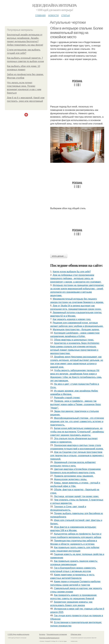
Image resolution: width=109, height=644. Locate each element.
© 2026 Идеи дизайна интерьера (18, 634)
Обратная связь (76, 634)
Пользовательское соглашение (57, 634)
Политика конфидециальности (49, 638)
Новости (53, 15)
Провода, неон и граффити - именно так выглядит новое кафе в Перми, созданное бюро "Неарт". (76, 404)
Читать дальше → (59, 256)
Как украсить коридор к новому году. (72, 319)
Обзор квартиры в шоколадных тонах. (74, 340)
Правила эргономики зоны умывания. (74, 476)
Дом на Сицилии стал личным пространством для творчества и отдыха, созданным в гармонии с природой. (77, 456)
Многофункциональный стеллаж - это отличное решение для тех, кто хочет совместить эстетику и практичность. (77, 421)
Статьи (65, 15)
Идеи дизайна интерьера (55, 5)
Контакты (42, 634)
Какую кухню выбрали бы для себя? (72, 272)
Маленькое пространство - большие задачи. (76, 330)
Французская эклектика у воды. (71, 479)
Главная (40, 15)
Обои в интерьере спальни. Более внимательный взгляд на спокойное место (77, 33)
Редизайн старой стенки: (67, 398)
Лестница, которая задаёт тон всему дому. (76, 496)
